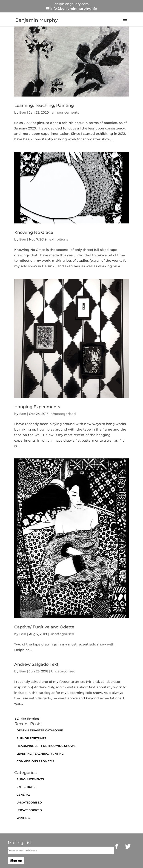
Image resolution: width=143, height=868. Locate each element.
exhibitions (59, 239)
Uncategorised (64, 414)
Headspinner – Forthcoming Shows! (46, 746)
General (23, 795)
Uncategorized (29, 810)
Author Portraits (31, 738)
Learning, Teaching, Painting (44, 106)
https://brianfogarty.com (115, 864)
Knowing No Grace (34, 232)
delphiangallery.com (72, 4)
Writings (24, 818)
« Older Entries (27, 719)
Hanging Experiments (37, 407)
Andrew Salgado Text (36, 664)
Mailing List (20, 843)
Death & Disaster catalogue (40, 730)
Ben (23, 112)
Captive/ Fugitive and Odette (44, 627)
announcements (65, 112)
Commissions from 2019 (36, 761)
